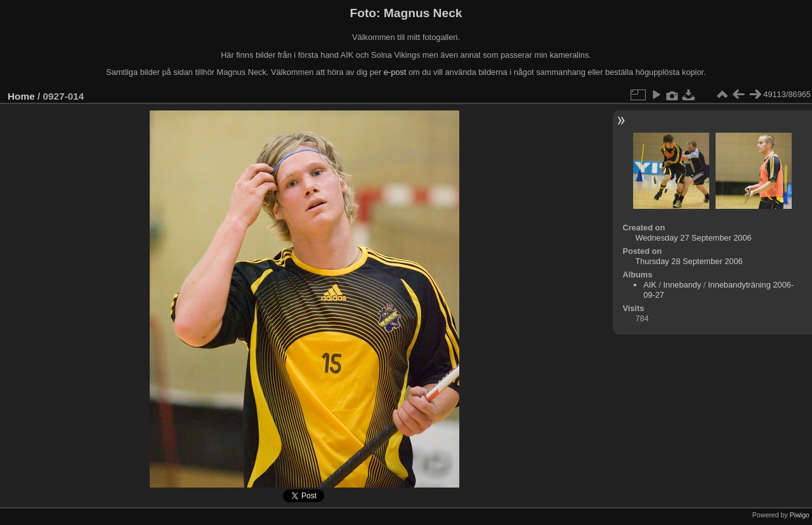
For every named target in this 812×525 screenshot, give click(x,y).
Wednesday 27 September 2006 (693, 238)
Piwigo (800, 515)
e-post (395, 72)
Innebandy (683, 285)
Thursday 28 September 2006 (689, 261)
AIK (650, 285)
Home (21, 96)
